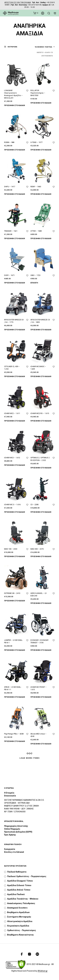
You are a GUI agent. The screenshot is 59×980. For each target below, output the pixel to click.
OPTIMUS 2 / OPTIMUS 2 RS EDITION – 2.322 (40, 459)
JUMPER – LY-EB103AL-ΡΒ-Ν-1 (14, 641)
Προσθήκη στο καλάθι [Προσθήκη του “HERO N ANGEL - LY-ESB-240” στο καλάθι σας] (41, 603)
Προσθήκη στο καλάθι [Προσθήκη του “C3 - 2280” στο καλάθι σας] (41, 512)
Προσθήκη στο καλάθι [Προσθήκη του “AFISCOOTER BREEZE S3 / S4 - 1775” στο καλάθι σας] (15, 330)
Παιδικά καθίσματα (17, 872)
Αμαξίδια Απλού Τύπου (19, 890)
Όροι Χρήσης (10, 835)
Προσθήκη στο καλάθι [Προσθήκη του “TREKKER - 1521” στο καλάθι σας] (15, 238)
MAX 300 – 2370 (37, 549)
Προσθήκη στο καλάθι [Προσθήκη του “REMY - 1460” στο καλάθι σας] (41, 194)
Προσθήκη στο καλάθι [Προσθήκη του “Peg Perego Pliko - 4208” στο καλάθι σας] (15, 741)
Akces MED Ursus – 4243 (38, 735)
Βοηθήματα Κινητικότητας (20, 935)
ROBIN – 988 (9, 142)
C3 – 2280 (34, 505)
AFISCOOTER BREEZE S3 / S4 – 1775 (14, 321)
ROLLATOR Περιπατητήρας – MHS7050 (38, 93)
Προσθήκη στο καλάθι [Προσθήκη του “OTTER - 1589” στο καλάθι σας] (41, 238)
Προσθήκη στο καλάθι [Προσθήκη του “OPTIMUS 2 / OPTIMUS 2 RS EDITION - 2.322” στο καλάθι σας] (41, 468)
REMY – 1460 (36, 187)
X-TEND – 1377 (36, 142)
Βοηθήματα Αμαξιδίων (18, 912)
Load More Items (30, 758)
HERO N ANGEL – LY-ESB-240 (39, 594)
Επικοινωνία (10, 796)
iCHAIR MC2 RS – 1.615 (40, 413)
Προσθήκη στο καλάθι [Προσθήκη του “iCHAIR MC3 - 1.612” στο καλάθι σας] (15, 465)
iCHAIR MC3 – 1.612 (12, 458)
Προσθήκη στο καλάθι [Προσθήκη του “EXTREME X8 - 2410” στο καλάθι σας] (15, 601)
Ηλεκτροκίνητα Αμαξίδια (20, 921)
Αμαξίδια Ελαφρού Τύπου (20, 881)
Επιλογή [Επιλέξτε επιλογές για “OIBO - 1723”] (34, 283)
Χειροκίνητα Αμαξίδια (18, 926)
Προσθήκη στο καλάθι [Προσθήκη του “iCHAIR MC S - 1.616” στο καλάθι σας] (15, 512)
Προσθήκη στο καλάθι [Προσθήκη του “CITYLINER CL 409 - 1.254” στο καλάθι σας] (15, 376)
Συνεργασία (10, 849)
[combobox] (45, 47)
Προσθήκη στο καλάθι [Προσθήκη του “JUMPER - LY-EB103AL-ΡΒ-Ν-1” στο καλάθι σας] (15, 650)
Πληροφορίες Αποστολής (16, 826)
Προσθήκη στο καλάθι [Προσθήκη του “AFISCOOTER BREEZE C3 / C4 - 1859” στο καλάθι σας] (41, 330)
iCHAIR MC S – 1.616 (12, 505)
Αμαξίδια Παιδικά (16, 894)
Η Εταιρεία (9, 793)
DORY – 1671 (9, 275)
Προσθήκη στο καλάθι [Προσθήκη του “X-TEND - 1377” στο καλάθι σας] (41, 150)
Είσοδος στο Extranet (14, 852)
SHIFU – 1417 (10, 187)
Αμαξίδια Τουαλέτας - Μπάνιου (23, 899)
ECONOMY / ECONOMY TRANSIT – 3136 (39, 641)
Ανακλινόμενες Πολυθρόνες (21, 903)
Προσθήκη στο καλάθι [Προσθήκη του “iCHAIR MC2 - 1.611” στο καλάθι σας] (15, 421)
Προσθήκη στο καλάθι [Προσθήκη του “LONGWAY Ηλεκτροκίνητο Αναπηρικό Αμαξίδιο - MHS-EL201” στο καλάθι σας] (15, 105)
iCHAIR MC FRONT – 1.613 (39, 688)
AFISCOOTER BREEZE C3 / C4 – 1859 (40, 321)
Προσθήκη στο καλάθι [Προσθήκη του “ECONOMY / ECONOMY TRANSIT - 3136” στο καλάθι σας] (41, 650)
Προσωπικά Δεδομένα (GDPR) (18, 832)
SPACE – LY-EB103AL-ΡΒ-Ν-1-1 (13, 688)
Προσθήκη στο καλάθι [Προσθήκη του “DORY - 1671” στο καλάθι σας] (15, 283)
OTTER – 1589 (36, 231)
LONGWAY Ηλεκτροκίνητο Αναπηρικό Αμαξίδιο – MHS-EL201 (13, 94)
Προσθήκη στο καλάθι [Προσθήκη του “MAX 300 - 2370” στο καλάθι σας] (41, 556)
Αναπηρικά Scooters (17, 908)
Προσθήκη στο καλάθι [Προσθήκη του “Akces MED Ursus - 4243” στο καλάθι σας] (41, 744)
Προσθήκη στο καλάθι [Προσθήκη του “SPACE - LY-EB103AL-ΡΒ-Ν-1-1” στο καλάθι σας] (15, 697)
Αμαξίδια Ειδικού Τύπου (19, 885)
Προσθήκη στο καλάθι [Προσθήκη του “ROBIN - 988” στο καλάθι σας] (15, 150)
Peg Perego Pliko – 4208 (14, 734)
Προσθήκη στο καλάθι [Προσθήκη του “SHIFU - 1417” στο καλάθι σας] (15, 194)
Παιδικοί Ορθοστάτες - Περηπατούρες (27, 876)
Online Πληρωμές (12, 829)
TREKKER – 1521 (11, 231)
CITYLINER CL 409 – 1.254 (12, 368)
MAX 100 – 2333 (11, 549)
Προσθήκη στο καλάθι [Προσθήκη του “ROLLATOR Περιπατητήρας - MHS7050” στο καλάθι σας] (41, 103)
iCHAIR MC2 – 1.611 (12, 413)
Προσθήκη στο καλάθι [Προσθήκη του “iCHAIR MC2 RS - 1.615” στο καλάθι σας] (41, 421)
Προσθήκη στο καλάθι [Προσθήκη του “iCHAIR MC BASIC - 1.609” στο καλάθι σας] (41, 376)
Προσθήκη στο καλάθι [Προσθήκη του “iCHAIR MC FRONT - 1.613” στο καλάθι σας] (41, 697)
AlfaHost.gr (43, 971)
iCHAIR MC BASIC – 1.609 (38, 368)
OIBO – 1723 (35, 275)
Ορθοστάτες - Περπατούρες (22, 930)
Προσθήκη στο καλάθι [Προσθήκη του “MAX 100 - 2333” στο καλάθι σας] (15, 556)
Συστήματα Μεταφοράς (19, 917)
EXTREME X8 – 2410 (12, 593)
